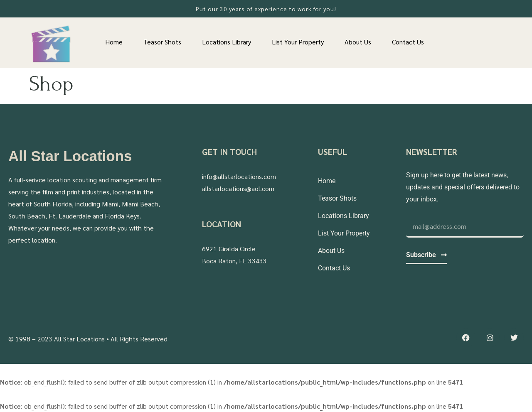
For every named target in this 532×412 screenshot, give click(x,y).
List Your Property (298, 42)
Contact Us (408, 42)
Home (114, 42)
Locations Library (227, 42)
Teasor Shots (162, 42)
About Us (358, 42)
